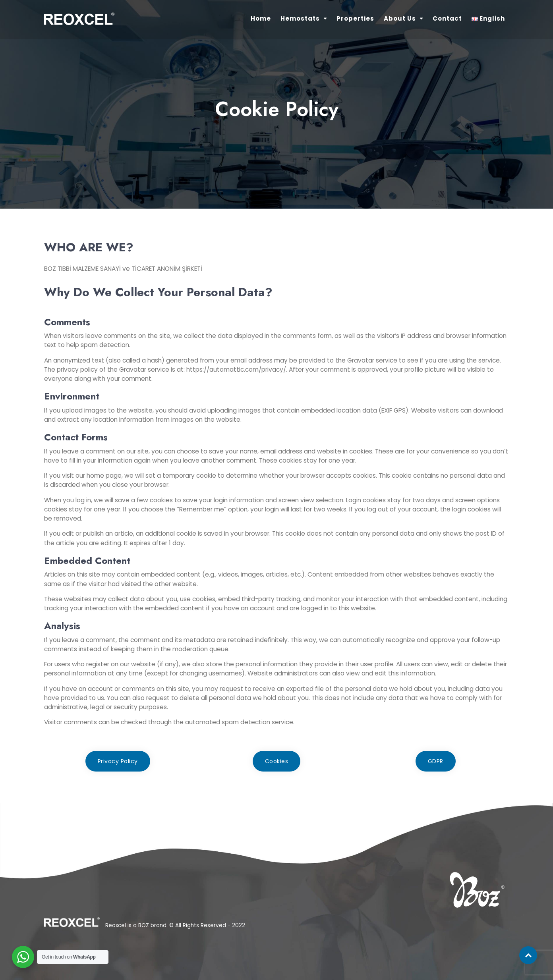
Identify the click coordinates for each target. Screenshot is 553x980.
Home (261, 18)
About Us (400, 18)
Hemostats (300, 18)
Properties (355, 18)
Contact (447, 18)
